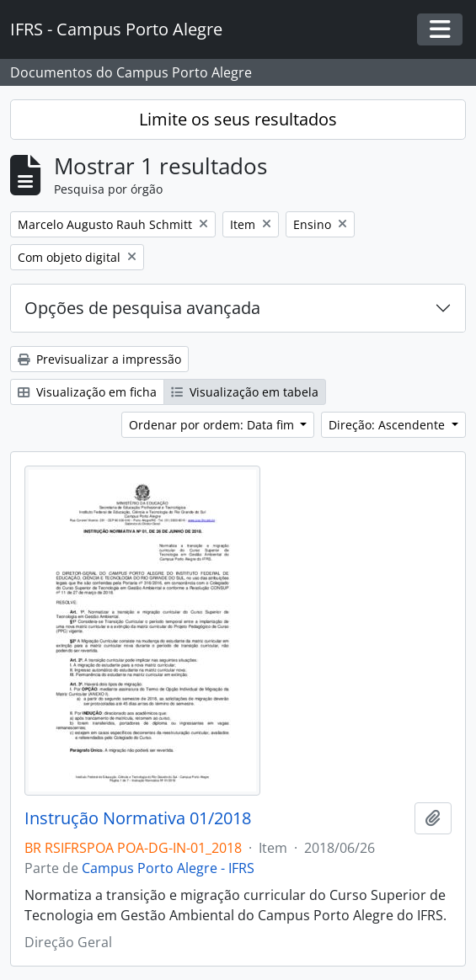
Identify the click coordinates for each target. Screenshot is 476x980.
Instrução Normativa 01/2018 (138, 818)
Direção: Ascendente (388, 425)
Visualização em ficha (87, 392)
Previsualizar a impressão (99, 359)
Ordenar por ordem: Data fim (213, 425)
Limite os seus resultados (238, 119)
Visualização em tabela (245, 392)
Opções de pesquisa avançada (142, 308)
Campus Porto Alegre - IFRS (168, 868)
